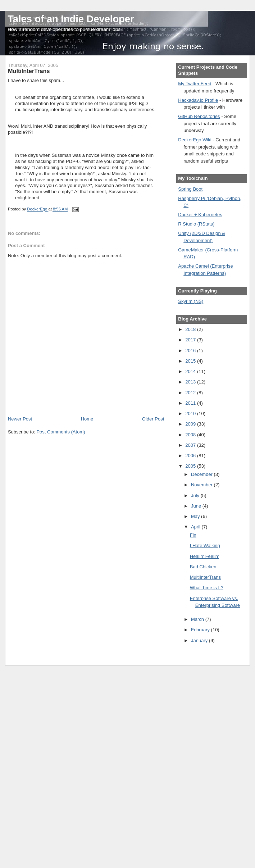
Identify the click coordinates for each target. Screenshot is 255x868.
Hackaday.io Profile (198, 100)
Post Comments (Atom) (61, 432)
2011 (191, 403)
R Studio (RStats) (196, 224)
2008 (191, 435)
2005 (191, 466)
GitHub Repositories (199, 116)
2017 (191, 340)
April (196, 527)
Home (87, 419)
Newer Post (20, 419)
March (198, 619)
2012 (191, 393)
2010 (191, 413)
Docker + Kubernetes (200, 215)
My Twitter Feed (195, 84)
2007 (191, 445)
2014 (191, 371)
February (201, 630)
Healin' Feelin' (204, 556)
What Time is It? (207, 588)
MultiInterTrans (205, 577)
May (196, 516)
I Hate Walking (205, 546)
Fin (193, 535)
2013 (191, 382)
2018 (191, 329)
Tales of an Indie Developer (71, 19)
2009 (191, 424)
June (197, 506)
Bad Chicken (203, 567)
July (196, 496)
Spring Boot (190, 189)
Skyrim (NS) (191, 301)
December (202, 474)
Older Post (153, 419)
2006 (191, 456)
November (202, 485)
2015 (191, 361)
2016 (191, 351)
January (200, 640)
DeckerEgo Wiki (195, 140)
